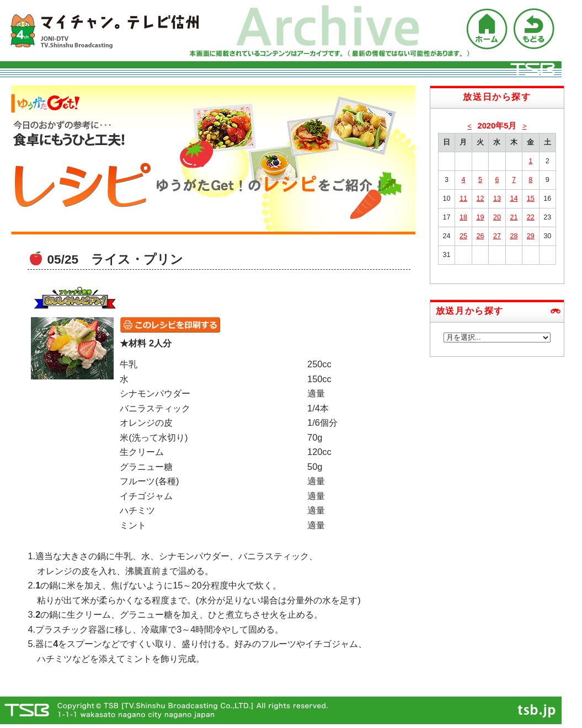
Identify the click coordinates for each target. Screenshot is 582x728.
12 (480, 199)
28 (514, 236)
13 (497, 199)
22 (531, 217)
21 (514, 217)
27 (497, 236)
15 (531, 199)
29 (531, 236)
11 (463, 199)
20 (497, 217)
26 (480, 236)
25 (463, 236)
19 (480, 217)
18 (463, 217)
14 (514, 199)
